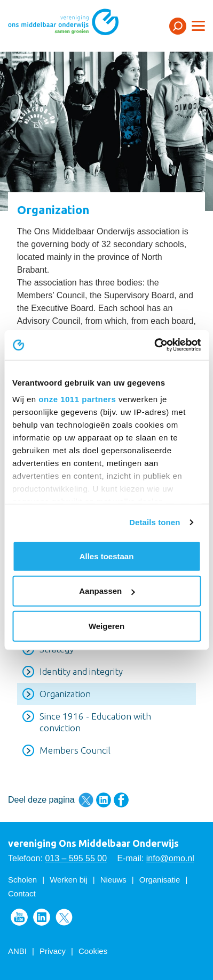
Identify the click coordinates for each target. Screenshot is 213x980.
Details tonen (155, 522)
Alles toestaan (107, 556)
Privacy (53, 951)
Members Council (75, 750)
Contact (22, 893)
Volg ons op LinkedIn (42, 917)
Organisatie (160, 880)
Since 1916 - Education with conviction (95, 722)
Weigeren (106, 626)
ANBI (17, 951)
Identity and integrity (81, 671)
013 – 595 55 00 (76, 858)
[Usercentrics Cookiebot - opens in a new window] (154, 345)
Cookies (93, 951)
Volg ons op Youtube (19, 917)
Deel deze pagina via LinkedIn (104, 800)
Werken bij (69, 880)
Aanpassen (107, 591)
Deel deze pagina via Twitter (86, 800)
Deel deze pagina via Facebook (121, 800)
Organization (65, 694)
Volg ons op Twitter (64, 917)
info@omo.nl (170, 858)
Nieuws (113, 880)
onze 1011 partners (77, 399)
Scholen (22, 880)
